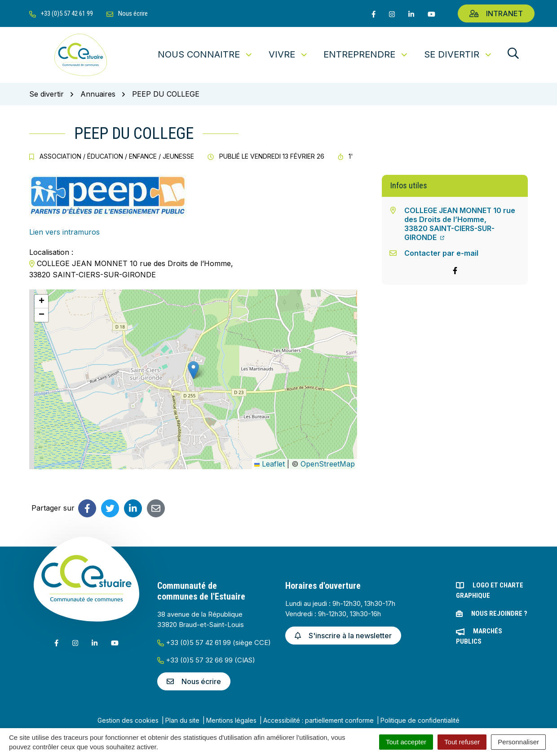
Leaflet (270, 464)
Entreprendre (366, 54)
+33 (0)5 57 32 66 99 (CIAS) (206, 660)
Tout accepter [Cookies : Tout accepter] (406, 742)
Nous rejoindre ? (499, 614)
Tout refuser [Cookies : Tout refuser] (462, 742)
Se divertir (458, 54)
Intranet (496, 13)
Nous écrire (194, 681)
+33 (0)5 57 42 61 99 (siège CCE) (214, 643)
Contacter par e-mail (441, 253)
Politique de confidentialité (420, 720)
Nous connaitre (206, 54)
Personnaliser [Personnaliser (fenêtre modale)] (518, 742)
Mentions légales (231, 720)
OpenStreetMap (328, 464)
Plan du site (182, 720)
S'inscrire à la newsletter (343, 636)
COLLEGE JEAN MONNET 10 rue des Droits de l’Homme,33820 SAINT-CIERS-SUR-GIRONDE (460, 224)
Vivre (289, 54)
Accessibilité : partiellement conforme (318, 720)
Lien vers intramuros (64, 232)
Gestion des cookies (128, 720)
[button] (193, 370)
